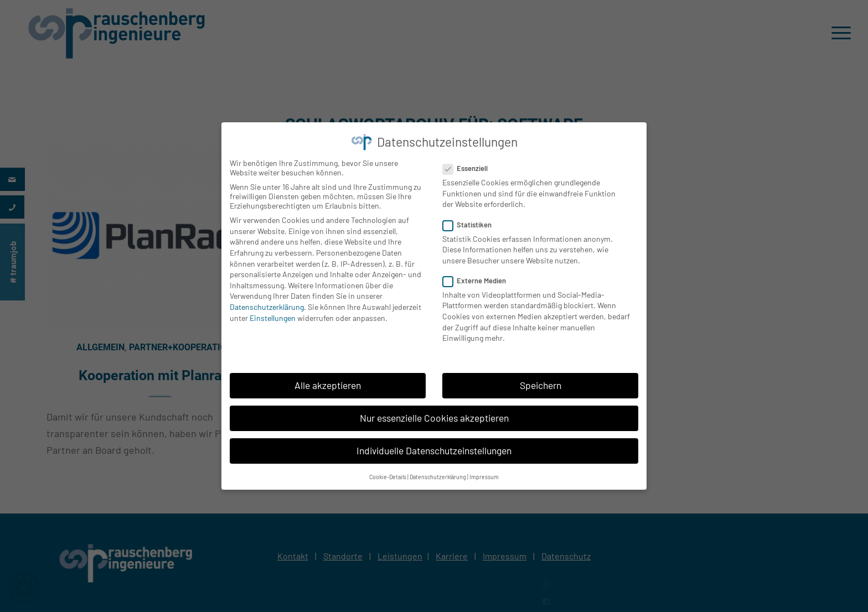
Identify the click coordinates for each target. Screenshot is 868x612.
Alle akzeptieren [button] (328, 380)
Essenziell (470, 163)
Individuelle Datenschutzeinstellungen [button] (434, 445)
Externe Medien (479, 276)
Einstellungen (273, 313)
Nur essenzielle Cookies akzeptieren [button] (434, 413)
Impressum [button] (484, 472)
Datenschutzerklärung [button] (438, 472)
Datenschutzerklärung (267, 302)
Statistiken (472, 220)
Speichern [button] (541, 380)
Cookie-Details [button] (388, 472)
